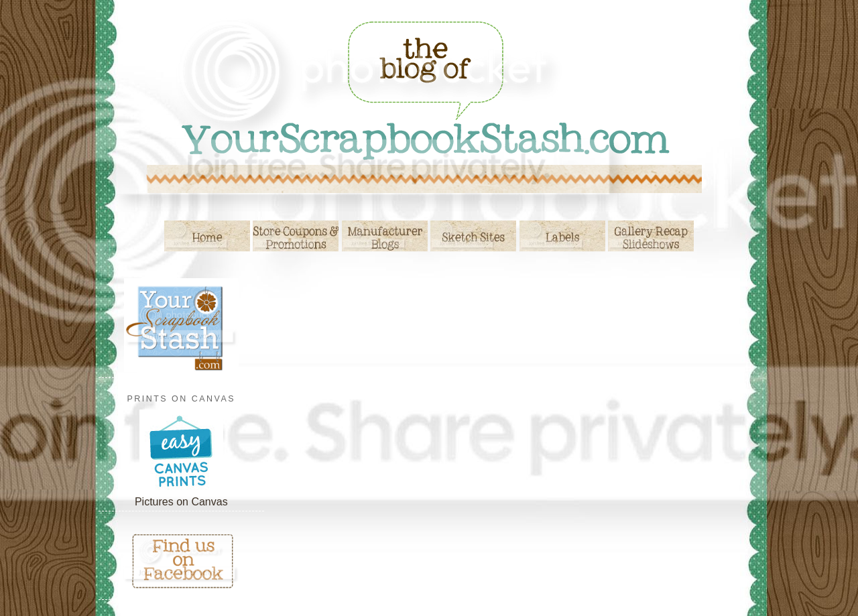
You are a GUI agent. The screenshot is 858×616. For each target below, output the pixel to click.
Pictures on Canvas (181, 502)
